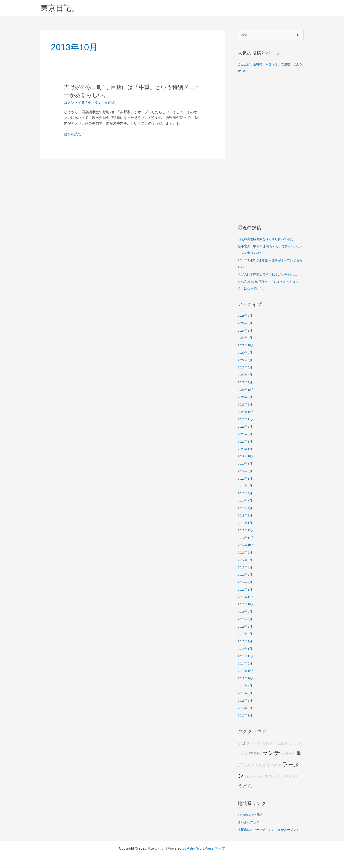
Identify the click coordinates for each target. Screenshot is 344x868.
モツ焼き (269, 744)
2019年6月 (246, 464)
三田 (260, 777)
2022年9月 (246, 353)
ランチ (271, 754)
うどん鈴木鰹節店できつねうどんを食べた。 (271, 275)
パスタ (276, 766)
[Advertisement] (271, 150)
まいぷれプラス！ (251, 822)
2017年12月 (247, 531)
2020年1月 (246, 449)
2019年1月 (246, 479)
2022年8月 (246, 360)
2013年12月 (247, 671)
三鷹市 (282, 744)
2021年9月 (246, 397)
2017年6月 (246, 553)
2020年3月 (246, 442)
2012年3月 (246, 716)
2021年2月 (246, 405)
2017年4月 (246, 568)
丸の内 (264, 766)
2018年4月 (246, 508)
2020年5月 (246, 434)
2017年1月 (246, 590)
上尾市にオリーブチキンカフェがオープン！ (271, 830)
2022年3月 (246, 383)
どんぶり (251, 766)
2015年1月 (246, 649)
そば (242, 744)
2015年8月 (246, 634)
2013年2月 (246, 701)
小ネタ (93, 103)
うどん (245, 786)
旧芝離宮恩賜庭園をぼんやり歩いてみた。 (269, 239)
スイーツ (254, 744)
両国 (269, 777)
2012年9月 (246, 708)
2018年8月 (246, 494)
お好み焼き (290, 777)
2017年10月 (247, 546)
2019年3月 (246, 471)
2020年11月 (247, 420)
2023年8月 (246, 338)
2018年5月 (246, 501)
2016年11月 (247, 597)
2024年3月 (246, 331)
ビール (293, 744)
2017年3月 (246, 575)
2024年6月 (246, 323)
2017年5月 (246, 560)
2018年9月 (246, 486)
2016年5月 (246, 619)
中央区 (255, 754)
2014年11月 (247, 656)
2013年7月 (246, 686)
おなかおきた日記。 (253, 815)
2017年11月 (247, 538)
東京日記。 (60, 8)
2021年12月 (247, 390)
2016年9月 (246, 612)
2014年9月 (246, 664)
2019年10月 (247, 457)
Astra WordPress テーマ (206, 849)
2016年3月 (246, 627)
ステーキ (288, 754)
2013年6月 (246, 694)
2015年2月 (246, 642)
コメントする (74, 103)
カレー (250, 777)
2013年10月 (247, 679)
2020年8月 (246, 427)
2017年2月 (246, 582)
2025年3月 (246, 316)
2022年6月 (246, 368)
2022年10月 (247, 346)
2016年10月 (247, 605)
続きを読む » (74, 134)
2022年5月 (246, 375)
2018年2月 (246, 516)
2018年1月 (246, 523)
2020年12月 (247, 412)
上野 (277, 777)
